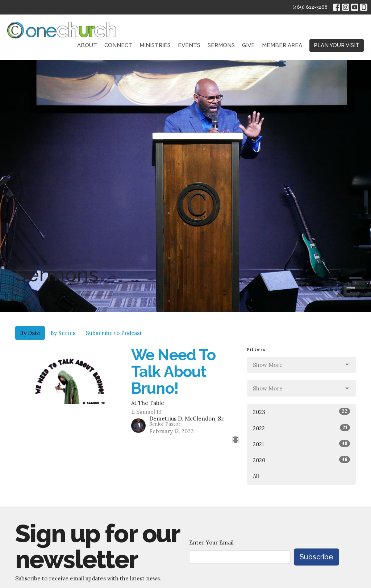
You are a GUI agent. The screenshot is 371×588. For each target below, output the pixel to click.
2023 (301, 412)
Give (248, 45)
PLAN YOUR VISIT (337, 45)
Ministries (155, 45)
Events (189, 45)
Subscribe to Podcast (114, 333)
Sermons (221, 45)
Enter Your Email (211, 543)
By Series (63, 333)
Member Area (282, 45)
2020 (301, 460)
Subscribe (316, 557)
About (87, 45)
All (256, 476)
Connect (118, 45)
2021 (301, 444)
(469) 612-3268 (310, 7)
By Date (30, 333)
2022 (301, 428)
